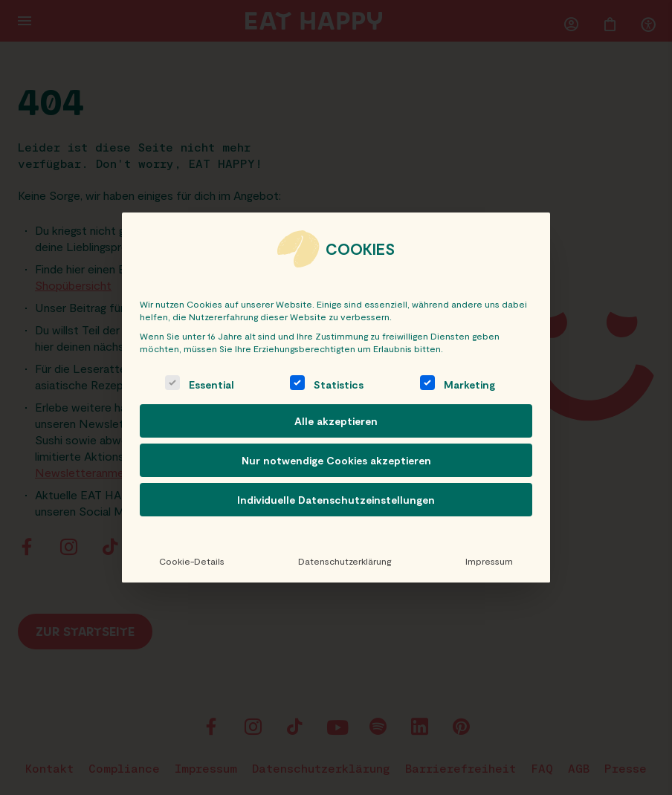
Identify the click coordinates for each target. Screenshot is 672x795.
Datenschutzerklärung (345, 561)
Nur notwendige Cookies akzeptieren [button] (336, 460)
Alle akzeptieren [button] (336, 421)
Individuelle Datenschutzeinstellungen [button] (336, 500)
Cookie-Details (192, 561)
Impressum (489, 561)
